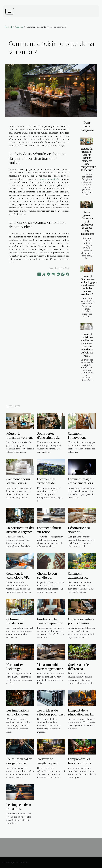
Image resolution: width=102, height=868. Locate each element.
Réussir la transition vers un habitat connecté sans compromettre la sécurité (88, 159)
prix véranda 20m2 (49, 179)
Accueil (8, 27)
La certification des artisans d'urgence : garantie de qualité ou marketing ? (20, 534)
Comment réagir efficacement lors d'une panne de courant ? (80, 485)
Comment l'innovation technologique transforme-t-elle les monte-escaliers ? (89, 285)
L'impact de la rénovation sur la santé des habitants (81, 714)
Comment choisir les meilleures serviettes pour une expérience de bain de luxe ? (87, 345)
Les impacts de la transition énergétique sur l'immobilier (19, 811)
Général (19, 27)
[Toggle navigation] (10, 11)
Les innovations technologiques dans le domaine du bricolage (18, 716)
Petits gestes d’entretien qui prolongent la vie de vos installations (87, 223)
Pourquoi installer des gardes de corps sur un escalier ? (19, 765)
